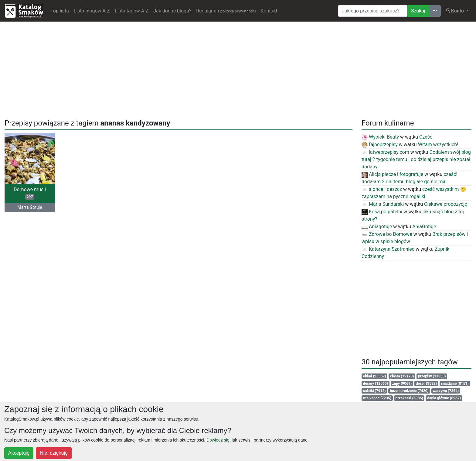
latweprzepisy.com (385, 152)
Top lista (60, 11)
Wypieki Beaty (380, 137)
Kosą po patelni (382, 212)
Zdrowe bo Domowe (387, 234)
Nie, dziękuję (54, 453)
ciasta (402, 376)
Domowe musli (30, 193)
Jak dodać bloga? (172, 11)
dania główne (444, 398)
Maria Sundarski (383, 204)
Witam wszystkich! (438, 144)
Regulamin (226, 11)
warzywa (446, 391)
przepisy (432, 376)
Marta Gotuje (30, 207)
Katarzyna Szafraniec (388, 249)
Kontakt (269, 11)
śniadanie (455, 384)
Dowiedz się (218, 440)
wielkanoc (377, 398)
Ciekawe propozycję (446, 204)
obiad (375, 376)
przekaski (409, 398)
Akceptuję (19, 453)
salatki (374, 391)
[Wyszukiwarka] (373, 11)
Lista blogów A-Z (92, 11)
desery (376, 384)
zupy (402, 384)
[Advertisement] (238, 69)
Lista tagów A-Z (132, 11)
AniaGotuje (424, 227)
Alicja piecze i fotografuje (392, 174)
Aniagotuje (377, 227)
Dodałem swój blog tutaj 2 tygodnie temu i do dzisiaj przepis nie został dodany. (416, 159)
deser (426, 384)
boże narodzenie (409, 391)
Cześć (426, 137)
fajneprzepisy (380, 144)
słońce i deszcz (382, 189)
